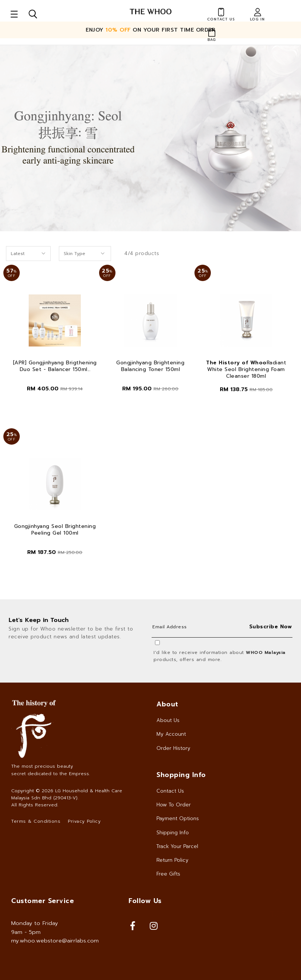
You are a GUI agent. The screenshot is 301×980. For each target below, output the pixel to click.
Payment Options (178, 818)
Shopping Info (181, 775)
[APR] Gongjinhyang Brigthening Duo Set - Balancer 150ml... (55, 366)
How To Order (174, 805)
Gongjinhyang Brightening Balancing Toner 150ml (150, 366)
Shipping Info (173, 833)
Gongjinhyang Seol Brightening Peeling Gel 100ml (55, 530)
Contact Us (170, 791)
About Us (168, 720)
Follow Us (145, 901)
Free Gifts (168, 874)
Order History (173, 748)
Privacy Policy (84, 821)
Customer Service (42, 901)
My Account (171, 734)
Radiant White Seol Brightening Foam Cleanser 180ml (246, 370)
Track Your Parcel (177, 846)
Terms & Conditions (36, 821)
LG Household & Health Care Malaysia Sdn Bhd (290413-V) (67, 794)
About (167, 704)
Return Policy (172, 860)
